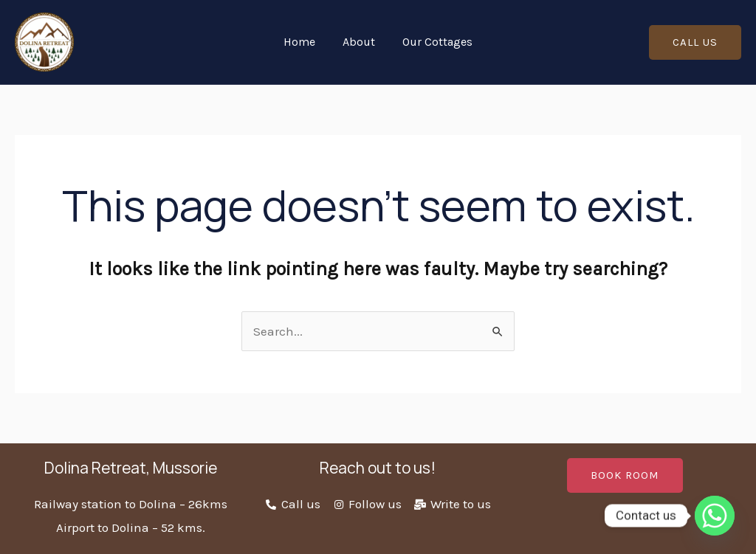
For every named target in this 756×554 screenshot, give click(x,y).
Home (303, 42)
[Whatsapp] (715, 516)
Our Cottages (434, 42)
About (359, 42)
